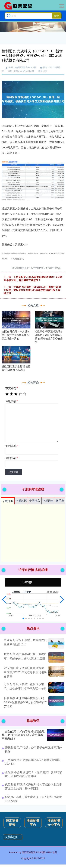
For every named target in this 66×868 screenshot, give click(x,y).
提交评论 (14, 472)
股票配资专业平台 (54, 823)
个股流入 (35, 501)
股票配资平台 (33, 823)
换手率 (60, 501)
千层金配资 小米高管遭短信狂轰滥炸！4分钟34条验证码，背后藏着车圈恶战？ (23, 735)
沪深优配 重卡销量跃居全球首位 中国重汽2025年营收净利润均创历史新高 (25, 672)
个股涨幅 (8, 501)
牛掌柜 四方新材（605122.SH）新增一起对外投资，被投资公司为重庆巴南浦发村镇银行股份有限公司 (32, 290)
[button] (4, 600)
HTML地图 (51, 852)
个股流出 (48, 501)
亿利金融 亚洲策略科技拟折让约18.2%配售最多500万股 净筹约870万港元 (26, 702)
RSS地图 (41, 852)
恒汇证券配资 (12, 823)
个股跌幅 (21, 501)
